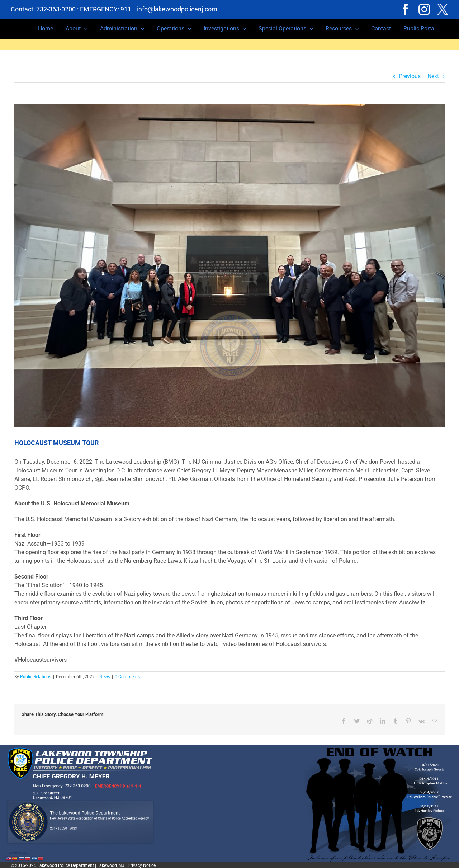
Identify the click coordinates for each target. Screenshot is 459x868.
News (105, 677)
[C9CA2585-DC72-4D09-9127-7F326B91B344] (229, 266)
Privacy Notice (142, 865)
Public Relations (36, 677)
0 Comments (127, 677)
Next (433, 76)
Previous (410, 76)
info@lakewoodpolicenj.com (177, 9)
